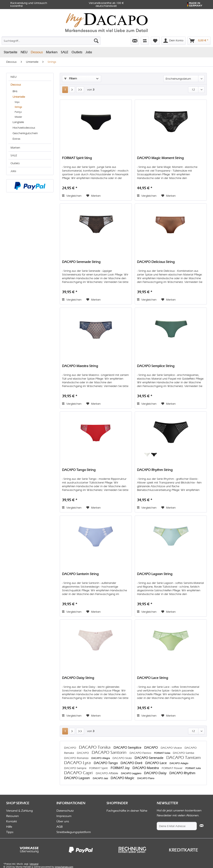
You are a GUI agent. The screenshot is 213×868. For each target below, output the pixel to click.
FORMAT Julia (193, 768)
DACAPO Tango (106, 763)
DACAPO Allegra (101, 758)
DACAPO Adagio (179, 763)
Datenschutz (65, 811)
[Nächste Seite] (72, 90)
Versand (34, 864)
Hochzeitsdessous (24, 128)
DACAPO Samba (183, 753)
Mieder (18, 117)
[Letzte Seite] (80, 90)
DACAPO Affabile (107, 773)
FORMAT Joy (121, 768)
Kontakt (12, 821)
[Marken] (52, 52)
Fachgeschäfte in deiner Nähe (127, 811)
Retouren (12, 816)
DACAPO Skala (122, 758)
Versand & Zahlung (19, 811)
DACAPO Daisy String (78, 678)
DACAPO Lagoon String (155, 574)
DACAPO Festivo (141, 753)
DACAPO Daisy (156, 773)
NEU (13, 77)
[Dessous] (37, 52)
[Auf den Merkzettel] (93, 196)
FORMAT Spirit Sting (77, 158)
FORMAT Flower (173, 768)
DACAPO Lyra (78, 763)
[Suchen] (96, 41)
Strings (18, 107)
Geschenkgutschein (25, 133)
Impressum (64, 816)
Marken (15, 148)
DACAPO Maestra (146, 768)
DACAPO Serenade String (81, 262)
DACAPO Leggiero (131, 773)
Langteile (18, 122)
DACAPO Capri (79, 773)
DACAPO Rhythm (182, 773)
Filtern (71, 78)
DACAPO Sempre (76, 768)
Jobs (13, 171)
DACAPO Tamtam (183, 758)
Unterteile (19, 97)
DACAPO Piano (146, 778)
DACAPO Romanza (77, 758)
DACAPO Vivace (172, 748)
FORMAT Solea (162, 753)
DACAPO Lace (156, 763)
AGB (60, 827)
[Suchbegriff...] (51, 41)
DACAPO (70, 748)
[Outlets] (77, 52)
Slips (17, 102)
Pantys (18, 112)
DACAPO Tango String (79, 470)
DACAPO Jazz (101, 778)
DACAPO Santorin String (80, 574)
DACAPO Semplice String (156, 366)
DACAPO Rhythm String (155, 470)
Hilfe (9, 827)
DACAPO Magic (123, 778)
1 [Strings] (65, 90)
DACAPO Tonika (95, 747)
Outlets (15, 163)
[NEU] (24, 52)
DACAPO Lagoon (77, 778)
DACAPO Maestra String (80, 366)
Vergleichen (72, 196)
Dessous (16, 85)
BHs (15, 91)
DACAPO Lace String (153, 678)
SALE (14, 155)
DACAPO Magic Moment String (160, 158)
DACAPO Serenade (149, 758)
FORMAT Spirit (99, 768)
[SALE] (64, 52)
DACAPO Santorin (110, 752)
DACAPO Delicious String (156, 262)
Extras (16, 139)
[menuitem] (34, 40)
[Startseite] (11, 52)
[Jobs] (89, 52)
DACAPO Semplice (128, 748)
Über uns (63, 821)
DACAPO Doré (132, 763)
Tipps (10, 832)
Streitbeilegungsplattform (74, 832)
